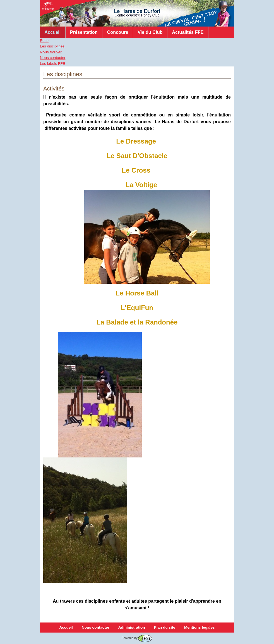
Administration (132, 627)
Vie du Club (150, 32)
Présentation (84, 32)
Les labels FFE (53, 64)
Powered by (137, 638)
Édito (44, 41)
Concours (117, 32)
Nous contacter (53, 58)
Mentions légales (200, 627)
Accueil (52, 32)
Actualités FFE (188, 32)
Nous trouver (51, 52)
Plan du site (165, 627)
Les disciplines (52, 46)
